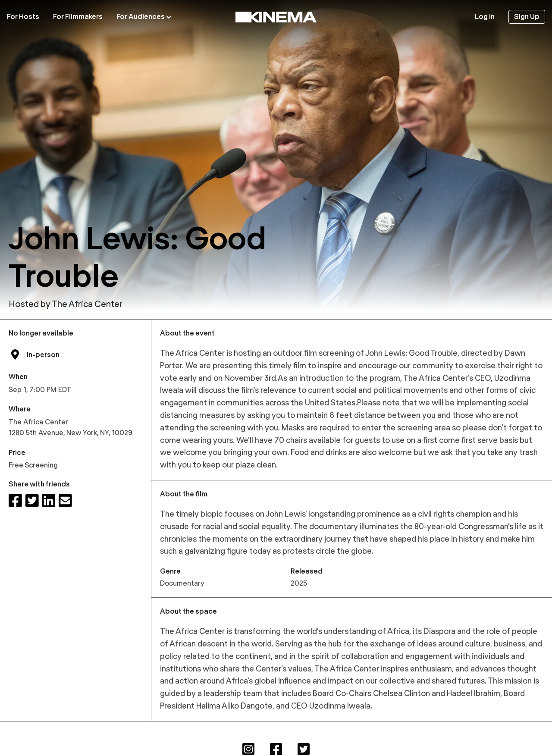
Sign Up (527, 17)
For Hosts (23, 17)
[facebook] (15, 501)
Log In (485, 17)
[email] (65, 501)
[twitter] (32, 501)
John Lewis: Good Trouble (138, 257)
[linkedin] (49, 501)
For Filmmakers (78, 17)
